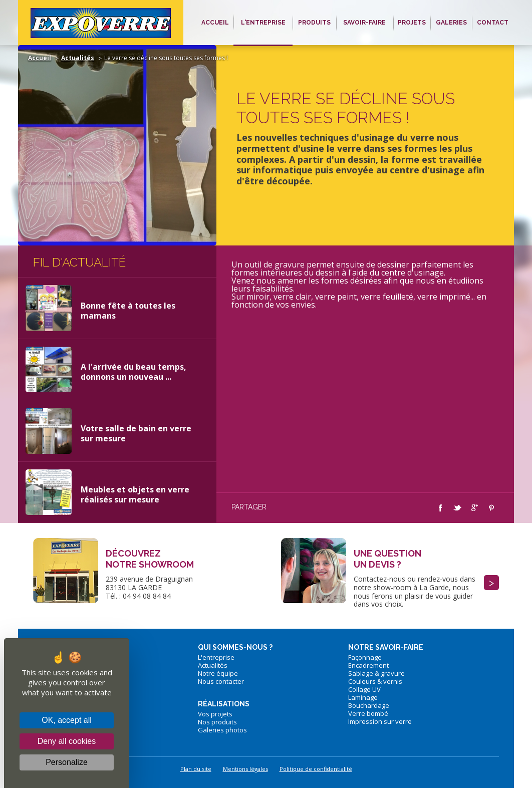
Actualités (78, 58)
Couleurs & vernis (375, 681)
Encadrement (368, 665)
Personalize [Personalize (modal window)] (67, 762)
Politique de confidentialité (316, 769)
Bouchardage (369, 705)
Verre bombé (368, 713)
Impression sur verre (380, 721)
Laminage (363, 697)
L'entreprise (216, 657)
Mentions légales (245, 769)
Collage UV (364, 689)
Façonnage (365, 657)
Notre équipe (218, 673)
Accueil (40, 58)
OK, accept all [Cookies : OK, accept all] (67, 720)
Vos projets (215, 714)
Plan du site (196, 769)
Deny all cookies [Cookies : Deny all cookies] (67, 741)
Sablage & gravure (376, 673)
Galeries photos (222, 730)
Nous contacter (221, 681)
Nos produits (217, 722)
